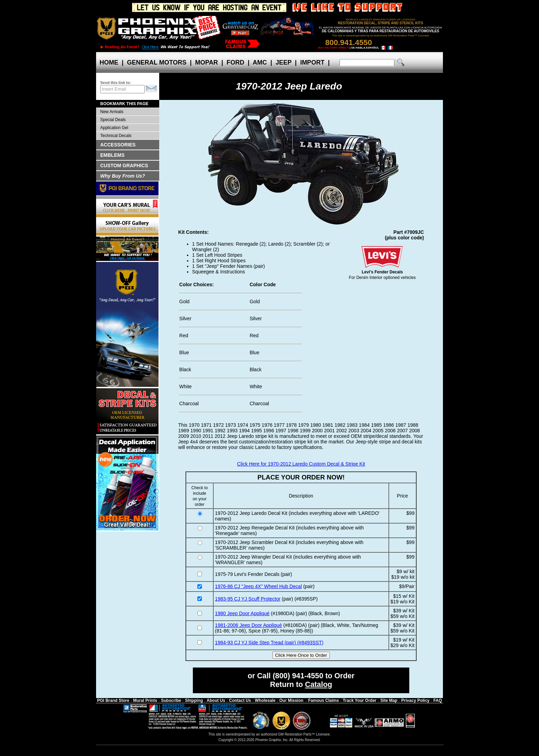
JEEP (284, 62)
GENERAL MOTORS (157, 62)
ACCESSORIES (118, 145)
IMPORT (312, 62)
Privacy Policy (415, 700)
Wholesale (265, 700)
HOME (109, 62)
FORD (235, 62)
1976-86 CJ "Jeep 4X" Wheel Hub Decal (258, 586)
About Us (216, 700)
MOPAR (206, 62)
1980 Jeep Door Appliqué (242, 613)
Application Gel (114, 128)
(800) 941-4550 (298, 676)
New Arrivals (112, 112)
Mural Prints (145, 700)
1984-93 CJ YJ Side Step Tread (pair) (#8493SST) (269, 643)
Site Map (389, 700)
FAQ (438, 700)
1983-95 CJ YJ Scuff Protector (248, 599)
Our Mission (291, 700)
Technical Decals (116, 136)
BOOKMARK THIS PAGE (124, 104)
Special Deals (113, 120)
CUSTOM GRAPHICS (124, 165)
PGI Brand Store (113, 700)
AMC (260, 62)
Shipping (194, 700)
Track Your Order (360, 700)
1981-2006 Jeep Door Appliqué (249, 625)
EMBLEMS (112, 155)
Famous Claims (324, 700)
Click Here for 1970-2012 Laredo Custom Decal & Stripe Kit (301, 464)
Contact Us (240, 700)
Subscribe (171, 700)
